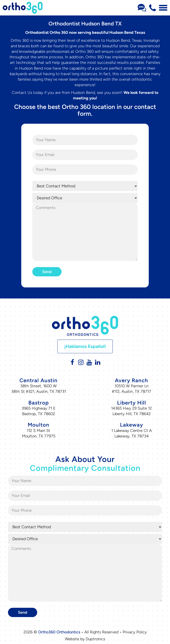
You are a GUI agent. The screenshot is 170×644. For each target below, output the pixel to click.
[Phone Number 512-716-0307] (153, 8)
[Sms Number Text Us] (142, 8)
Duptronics (95, 639)
